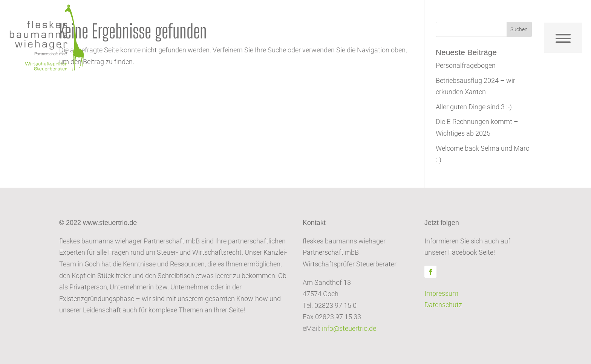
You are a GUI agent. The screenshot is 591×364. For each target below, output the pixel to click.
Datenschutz (443, 305)
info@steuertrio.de (349, 328)
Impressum (441, 293)
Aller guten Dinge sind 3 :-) (474, 107)
